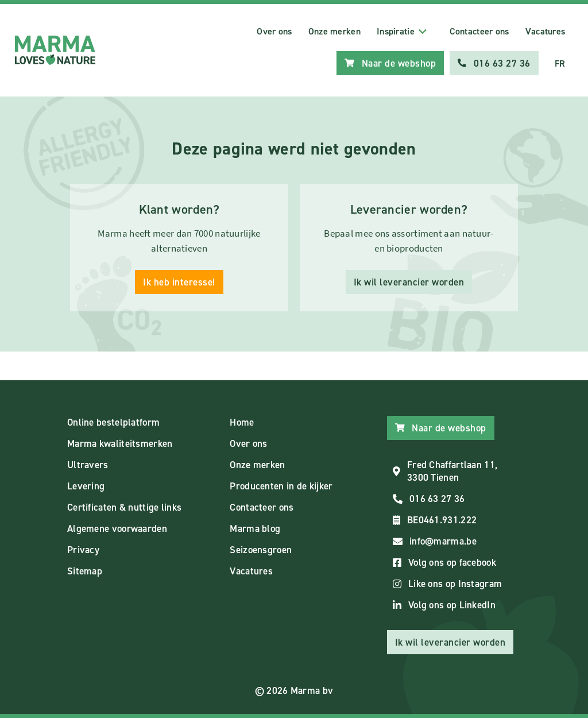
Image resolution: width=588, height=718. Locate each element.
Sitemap (85, 571)
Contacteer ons (479, 31)
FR (560, 63)
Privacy (83, 550)
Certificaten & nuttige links (124, 507)
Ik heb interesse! (179, 282)
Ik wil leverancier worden (409, 282)
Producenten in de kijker (281, 486)
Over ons (274, 31)
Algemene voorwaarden (117, 528)
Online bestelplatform (113, 422)
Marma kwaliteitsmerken (120, 443)
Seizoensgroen (261, 550)
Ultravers (88, 465)
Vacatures (546, 31)
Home (242, 422)
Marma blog (255, 528)
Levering (86, 486)
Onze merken (334, 31)
